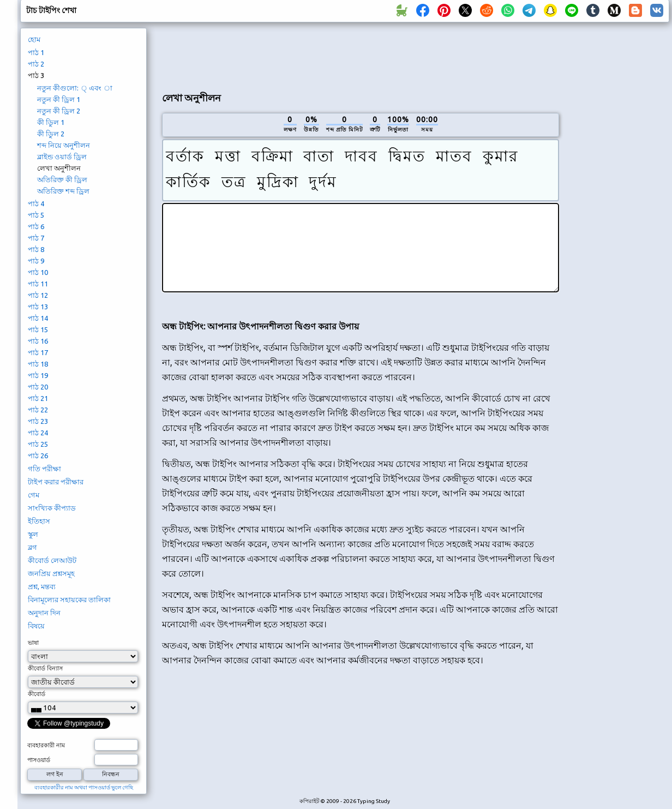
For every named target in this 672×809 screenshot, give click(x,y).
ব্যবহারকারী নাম (46, 745)
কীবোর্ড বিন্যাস (45, 668)
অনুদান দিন (44, 613)
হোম (34, 39)
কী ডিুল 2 (51, 134)
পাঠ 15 (38, 329)
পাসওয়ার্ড (39, 760)
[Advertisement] (618, 211)
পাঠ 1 (36, 52)
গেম (34, 495)
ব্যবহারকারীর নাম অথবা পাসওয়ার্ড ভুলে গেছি (84, 787)
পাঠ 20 (38, 387)
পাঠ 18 (38, 364)
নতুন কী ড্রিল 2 (59, 111)
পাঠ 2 (36, 64)
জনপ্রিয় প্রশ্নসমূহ (51, 573)
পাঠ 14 (38, 318)
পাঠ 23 (38, 421)
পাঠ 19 (38, 375)
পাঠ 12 (38, 295)
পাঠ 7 (36, 238)
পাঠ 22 (38, 410)
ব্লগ (32, 547)
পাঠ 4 (36, 203)
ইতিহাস (39, 521)
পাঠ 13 (38, 307)
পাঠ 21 (38, 398)
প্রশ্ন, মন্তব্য (42, 586)
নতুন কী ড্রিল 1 (59, 99)
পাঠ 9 (36, 261)
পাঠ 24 (38, 433)
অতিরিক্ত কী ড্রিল (62, 179)
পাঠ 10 (38, 272)
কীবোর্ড (37, 694)
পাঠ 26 (38, 456)
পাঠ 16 (38, 341)
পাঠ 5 (36, 215)
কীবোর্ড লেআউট (52, 560)
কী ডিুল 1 (51, 122)
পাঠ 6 (36, 226)
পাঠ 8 (36, 249)
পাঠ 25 (38, 444)
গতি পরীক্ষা (44, 469)
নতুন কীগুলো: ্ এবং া (75, 88)
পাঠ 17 (38, 352)
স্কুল (33, 534)
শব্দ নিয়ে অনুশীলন (64, 145)
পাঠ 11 (38, 284)
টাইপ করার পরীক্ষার (56, 482)
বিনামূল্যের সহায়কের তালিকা (69, 600)
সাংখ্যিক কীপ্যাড (52, 508)
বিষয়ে (36, 626)
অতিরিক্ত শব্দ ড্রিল (63, 191)
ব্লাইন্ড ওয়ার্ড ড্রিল (62, 157)
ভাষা (33, 643)
